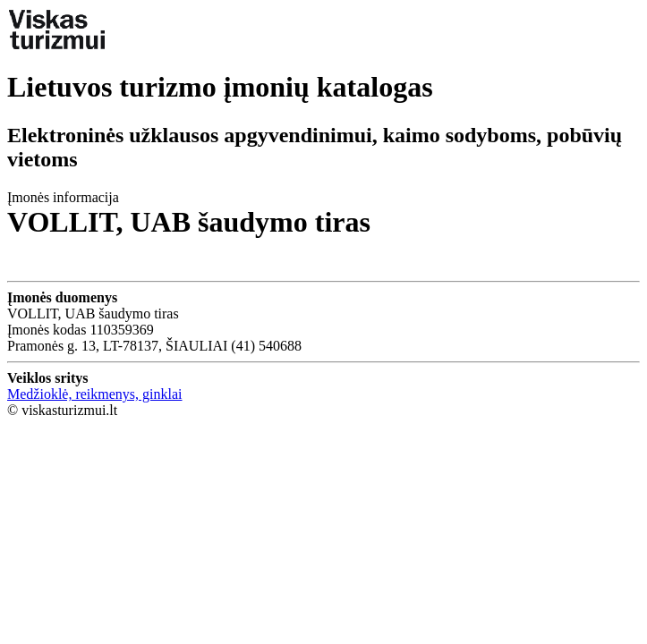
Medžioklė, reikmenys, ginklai (95, 394)
